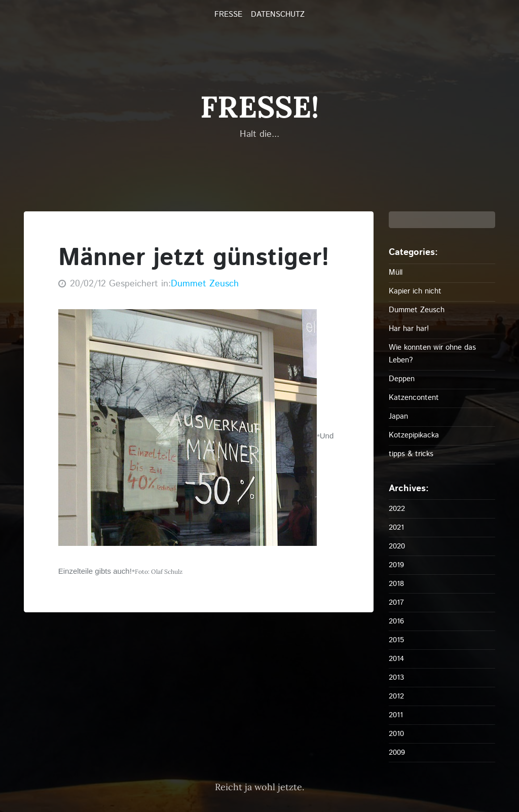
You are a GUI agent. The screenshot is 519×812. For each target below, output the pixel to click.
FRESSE (228, 15)
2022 (397, 509)
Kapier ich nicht (415, 291)
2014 (396, 659)
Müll (396, 272)
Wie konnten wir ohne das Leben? (432, 354)
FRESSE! (259, 106)
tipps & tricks (411, 454)
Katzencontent (414, 398)
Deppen (402, 379)
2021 (396, 527)
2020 (397, 546)
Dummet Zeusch (205, 284)
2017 (396, 602)
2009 (397, 752)
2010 (396, 734)
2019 (396, 565)
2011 (396, 715)
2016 (396, 621)
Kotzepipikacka (414, 435)
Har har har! (409, 329)
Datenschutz (278, 15)
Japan (398, 416)
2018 (396, 584)
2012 (396, 696)
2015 (396, 640)
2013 (396, 677)
